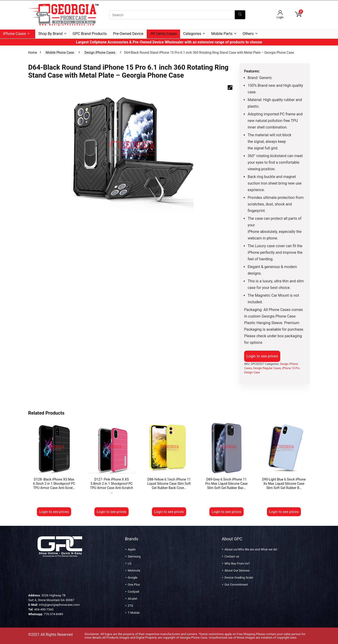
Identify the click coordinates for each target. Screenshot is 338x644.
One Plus (134, 585)
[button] (230, 87)
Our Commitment (236, 585)
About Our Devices (237, 570)
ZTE (130, 606)
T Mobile (134, 613)
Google (133, 578)
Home (33, 53)
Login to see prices (262, 356)
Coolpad (133, 592)
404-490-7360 (44, 609)
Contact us (232, 556)
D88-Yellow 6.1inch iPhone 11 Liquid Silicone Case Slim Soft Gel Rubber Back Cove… (169, 484)
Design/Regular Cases (267, 368)
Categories (192, 34)
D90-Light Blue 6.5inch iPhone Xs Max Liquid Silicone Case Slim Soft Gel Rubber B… (284, 484)
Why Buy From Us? (237, 563)
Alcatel (132, 599)
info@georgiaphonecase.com (59, 605)
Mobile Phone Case (60, 53)
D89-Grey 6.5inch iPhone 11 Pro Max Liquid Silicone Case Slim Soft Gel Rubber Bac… (227, 484)
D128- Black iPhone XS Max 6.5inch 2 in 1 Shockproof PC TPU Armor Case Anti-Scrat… (54, 484)
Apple (132, 549)
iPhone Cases (14, 34)
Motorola (134, 570)
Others (248, 34)
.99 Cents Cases (163, 34)
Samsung (134, 556)
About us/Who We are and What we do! (251, 549)
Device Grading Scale (239, 578)
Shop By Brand (50, 34)
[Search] (240, 15)
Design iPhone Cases (100, 53)
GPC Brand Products (90, 34)
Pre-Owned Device (128, 34)
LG (129, 563)
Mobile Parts (222, 34)
